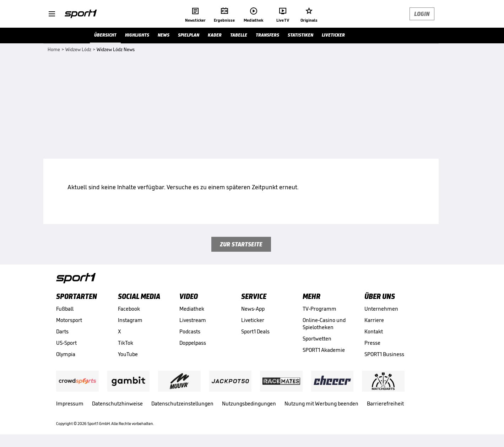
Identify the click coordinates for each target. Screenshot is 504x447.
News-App (253, 309)
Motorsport (69, 320)
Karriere (374, 320)
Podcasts (190, 331)
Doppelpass (193, 343)
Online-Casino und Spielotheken (324, 324)
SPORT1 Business (384, 354)
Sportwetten (317, 339)
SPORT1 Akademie (324, 350)
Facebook (129, 309)
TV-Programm (319, 309)
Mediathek (192, 309)
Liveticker (253, 320)
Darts (62, 331)
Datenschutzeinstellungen (182, 404)
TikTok (126, 343)
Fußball (65, 309)
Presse (372, 343)
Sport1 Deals (255, 331)
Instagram (130, 320)
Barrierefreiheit (385, 404)
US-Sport (66, 343)
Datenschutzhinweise (117, 404)
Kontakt (374, 331)
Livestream (193, 320)
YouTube (128, 354)
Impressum (70, 404)
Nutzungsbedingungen (249, 404)
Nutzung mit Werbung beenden (321, 404)
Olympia (66, 354)
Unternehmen (381, 309)
